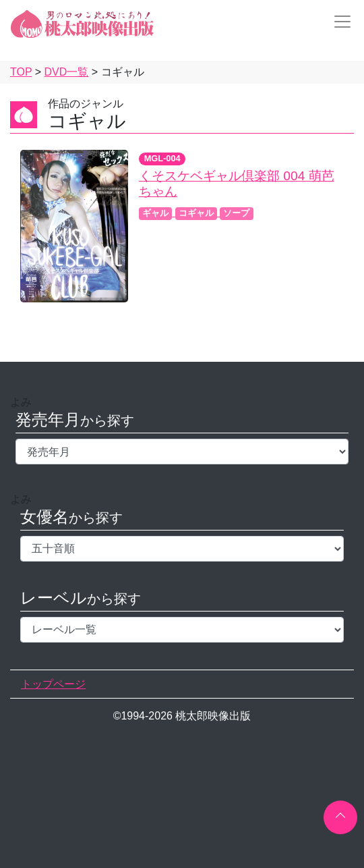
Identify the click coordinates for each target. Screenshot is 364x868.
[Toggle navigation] (338, 22)
